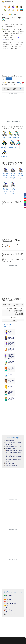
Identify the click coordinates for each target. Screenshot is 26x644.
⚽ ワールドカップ (9, 614)
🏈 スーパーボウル (9, 610)
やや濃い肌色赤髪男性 (11, 368)
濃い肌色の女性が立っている (13, 457)
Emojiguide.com (5, 15)
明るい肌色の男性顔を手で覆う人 (11, 393)
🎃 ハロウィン (8, 599)
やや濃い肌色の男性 (11, 381)
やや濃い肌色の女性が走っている (11, 344)
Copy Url (21, 89)
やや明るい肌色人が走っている (13, 460)
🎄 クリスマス (8, 595)
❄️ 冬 (6, 612)
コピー (9, 79)
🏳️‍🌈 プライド (8, 606)
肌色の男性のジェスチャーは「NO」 (11, 399)
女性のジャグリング (11, 332)
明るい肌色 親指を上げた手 (13, 451)
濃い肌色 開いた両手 (11, 465)
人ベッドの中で (11, 374)
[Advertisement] (13, 640)
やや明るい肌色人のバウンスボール (11, 350)
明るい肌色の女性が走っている (13, 453)
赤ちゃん (10, 386)
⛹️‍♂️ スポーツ (8, 608)
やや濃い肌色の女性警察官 (11, 338)
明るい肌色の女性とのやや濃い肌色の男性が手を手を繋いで (11, 356)
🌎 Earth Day (14, 15)
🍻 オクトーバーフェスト (11, 604)
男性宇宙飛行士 (10, 448)
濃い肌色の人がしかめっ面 (13, 446)
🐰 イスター (8, 597)
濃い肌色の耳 (9, 441)
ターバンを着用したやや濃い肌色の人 (13, 443)
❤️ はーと (7, 601)
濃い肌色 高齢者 (10, 463)
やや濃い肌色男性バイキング (11, 362)
